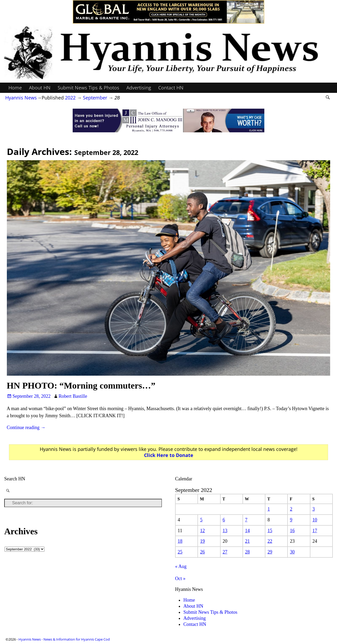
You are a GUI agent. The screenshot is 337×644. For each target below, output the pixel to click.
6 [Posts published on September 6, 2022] (224, 520)
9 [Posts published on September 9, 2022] (291, 520)
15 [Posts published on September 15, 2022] (270, 531)
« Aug (181, 566)
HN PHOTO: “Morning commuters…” (81, 386)
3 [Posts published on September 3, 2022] (314, 509)
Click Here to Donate (169, 455)
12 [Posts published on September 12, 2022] (202, 531)
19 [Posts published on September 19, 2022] (202, 541)
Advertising (139, 88)
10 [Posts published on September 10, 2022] (315, 520)
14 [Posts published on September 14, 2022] (247, 531)
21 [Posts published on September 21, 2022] (247, 541)
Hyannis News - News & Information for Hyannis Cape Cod (64, 639)
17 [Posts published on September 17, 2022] (315, 531)
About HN (40, 88)
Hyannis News (21, 98)
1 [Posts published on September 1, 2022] (269, 509)
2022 (70, 98)
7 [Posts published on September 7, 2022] (246, 520)
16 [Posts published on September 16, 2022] (292, 531)
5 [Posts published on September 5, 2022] (201, 520)
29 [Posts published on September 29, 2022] (270, 552)
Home (15, 88)
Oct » (180, 578)
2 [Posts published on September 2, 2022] (291, 509)
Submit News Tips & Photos (88, 88)
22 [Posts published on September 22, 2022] (270, 541)
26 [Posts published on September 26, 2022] (202, 552)
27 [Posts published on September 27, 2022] (225, 552)
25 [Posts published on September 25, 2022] (180, 552)
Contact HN (171, 88)
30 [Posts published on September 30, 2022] (292, 552)
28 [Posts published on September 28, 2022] (247, 552)
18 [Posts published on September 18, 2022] (180, 541)
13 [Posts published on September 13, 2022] (225, 531)
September (95, 98)
